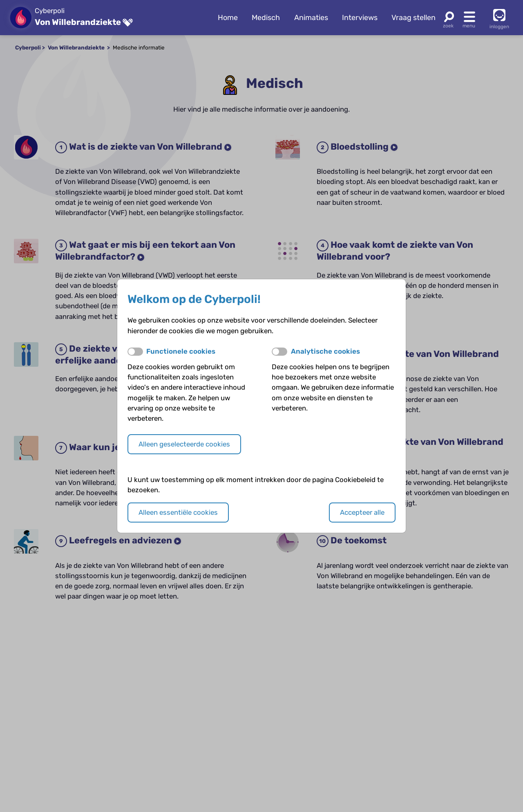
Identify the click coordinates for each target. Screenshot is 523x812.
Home (228, 18)
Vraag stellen (413, 18)
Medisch (266, 18)
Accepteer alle (362, 512)
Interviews (360, 18)
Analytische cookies (325, 351)
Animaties (311, 18)
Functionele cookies (181, 351)
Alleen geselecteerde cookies (184, 444)
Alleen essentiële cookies (178, 512)
